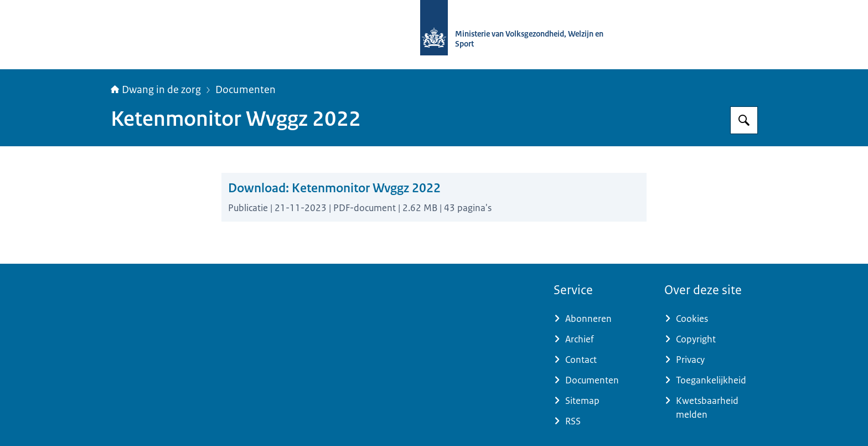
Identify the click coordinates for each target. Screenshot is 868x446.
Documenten (246, 90)
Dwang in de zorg (156, 90)
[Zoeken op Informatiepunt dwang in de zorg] (744, 120)
